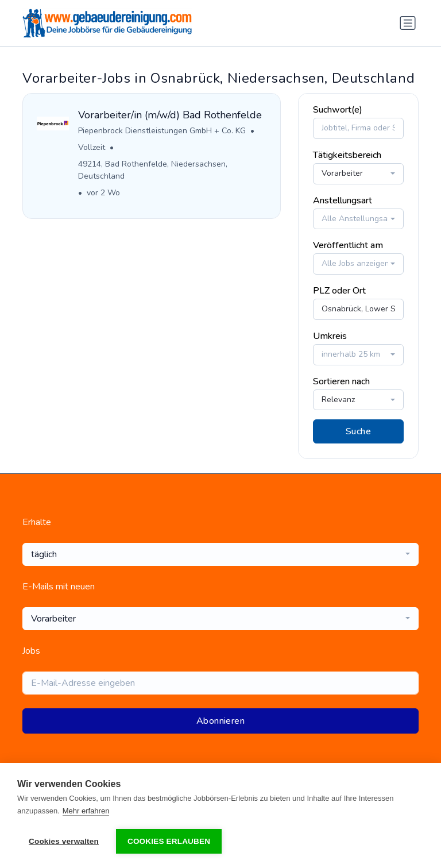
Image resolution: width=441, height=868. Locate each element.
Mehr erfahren (86, 811)
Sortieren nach (341, 381)
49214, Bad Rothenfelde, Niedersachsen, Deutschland (153, 170)
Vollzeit (92, 147)
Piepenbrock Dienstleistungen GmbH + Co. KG (162, 131)
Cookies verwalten (64, 841)
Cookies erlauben (169, 841)
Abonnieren (220, 721)
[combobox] (358, 174)
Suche (358, 431)
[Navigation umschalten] (408, 23)
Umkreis (330, 336)
